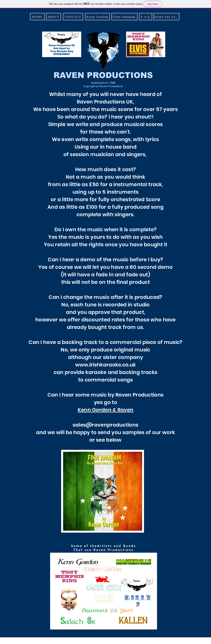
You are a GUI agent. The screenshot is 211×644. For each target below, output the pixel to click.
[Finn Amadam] (124, 17)
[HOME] (37, 17)
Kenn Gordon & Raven (106, 410)
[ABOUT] (53, 17)
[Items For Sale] (166, 17)
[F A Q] (146, 17)
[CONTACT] (73, 17)
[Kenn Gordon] (97, 17)
